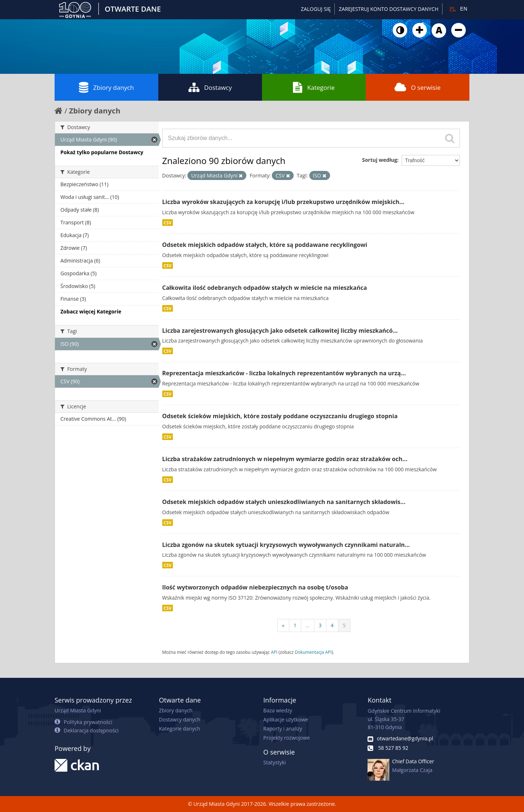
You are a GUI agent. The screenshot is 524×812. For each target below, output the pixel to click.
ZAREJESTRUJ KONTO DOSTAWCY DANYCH (389, 9)
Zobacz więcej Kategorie (91, 311)
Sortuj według (380, 160)
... (308, 625)
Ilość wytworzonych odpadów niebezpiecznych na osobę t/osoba (255, 587)
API (274, 652)
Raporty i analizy (283, 729)
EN (464, 9)
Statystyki (275, 762)
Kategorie (314, 87)
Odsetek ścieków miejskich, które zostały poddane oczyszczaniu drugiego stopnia (280, 416)
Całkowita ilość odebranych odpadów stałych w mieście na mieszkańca (265, 288)
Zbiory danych (106, 87)
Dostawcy (210, 87)
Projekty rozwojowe (287, 738)
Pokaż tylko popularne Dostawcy (102, 152)
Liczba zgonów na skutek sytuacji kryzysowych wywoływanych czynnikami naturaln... (286, 545)
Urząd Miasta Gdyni (78, 710)
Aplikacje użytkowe (286, 719)
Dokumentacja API (313, 652)
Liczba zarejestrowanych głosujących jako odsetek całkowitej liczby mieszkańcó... (280, 331)
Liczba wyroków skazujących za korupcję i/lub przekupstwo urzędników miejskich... (283, 202)
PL (452, 9)
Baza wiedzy (278, 710)
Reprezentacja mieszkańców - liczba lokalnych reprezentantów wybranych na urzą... (284, 373)
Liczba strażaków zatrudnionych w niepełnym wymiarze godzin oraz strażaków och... (285, 459)
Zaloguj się (316, 9)
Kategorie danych (180, 729)
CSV (168, 223)
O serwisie (418, 87)
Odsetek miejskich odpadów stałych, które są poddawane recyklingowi (265, 245)
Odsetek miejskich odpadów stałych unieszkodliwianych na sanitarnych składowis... (284, 502)
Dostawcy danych (180, 719)
